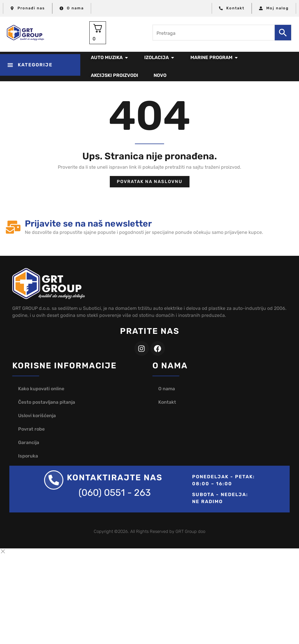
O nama (167, 389)
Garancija (29, 442)
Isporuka (28, 456)
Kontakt (167, 402)
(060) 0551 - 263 (115, 493)
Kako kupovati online (41, 389)
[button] (40, 65)
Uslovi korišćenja (37, 416)
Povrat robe (31, 429)
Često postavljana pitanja (47, 402)
